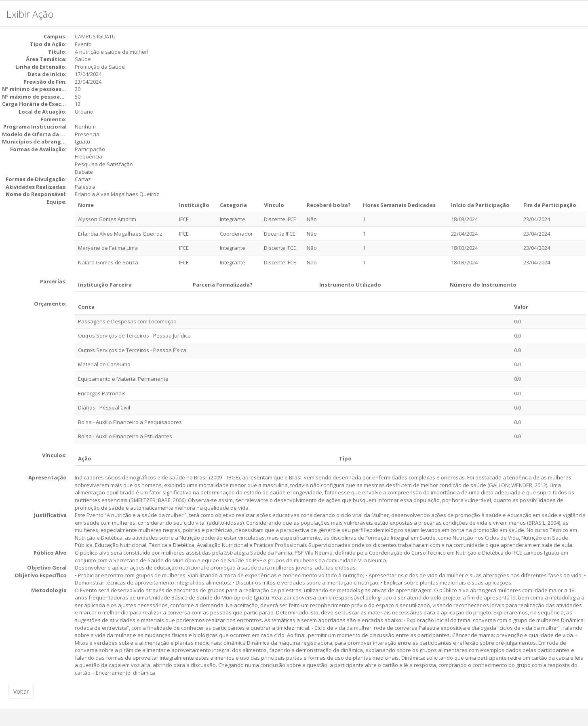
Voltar (21, 691)
